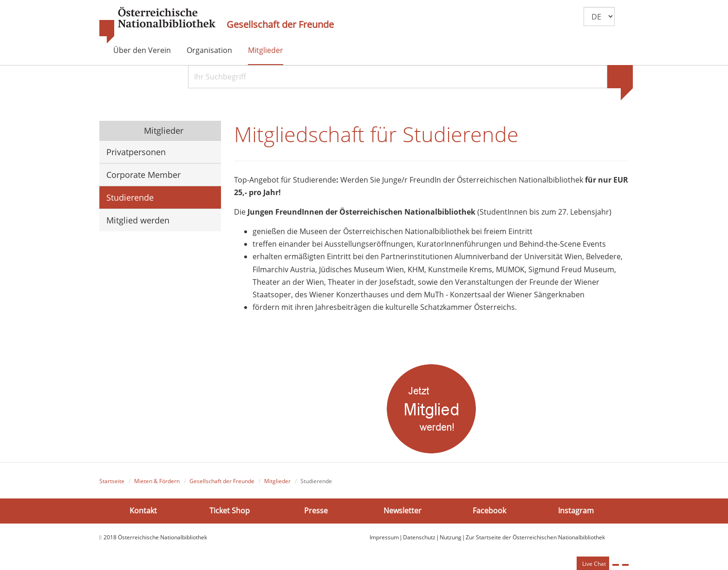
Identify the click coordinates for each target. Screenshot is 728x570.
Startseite (112, 481)
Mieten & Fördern (157, 481)
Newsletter (403, 511)
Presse (316, 511)
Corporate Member (143, 175)
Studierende (130, 197)
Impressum (384, 537)
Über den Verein (142, 50)
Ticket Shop (230, 511)
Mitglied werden (138, 220)
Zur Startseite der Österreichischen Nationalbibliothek (535, 537)
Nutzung (451, 537)
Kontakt (143, 511)
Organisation (209, 50)
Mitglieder (266, 50)
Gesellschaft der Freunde (280, 25)
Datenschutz (419, 537)
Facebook (489, 511)
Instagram (576, 511)
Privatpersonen (136, 152)
